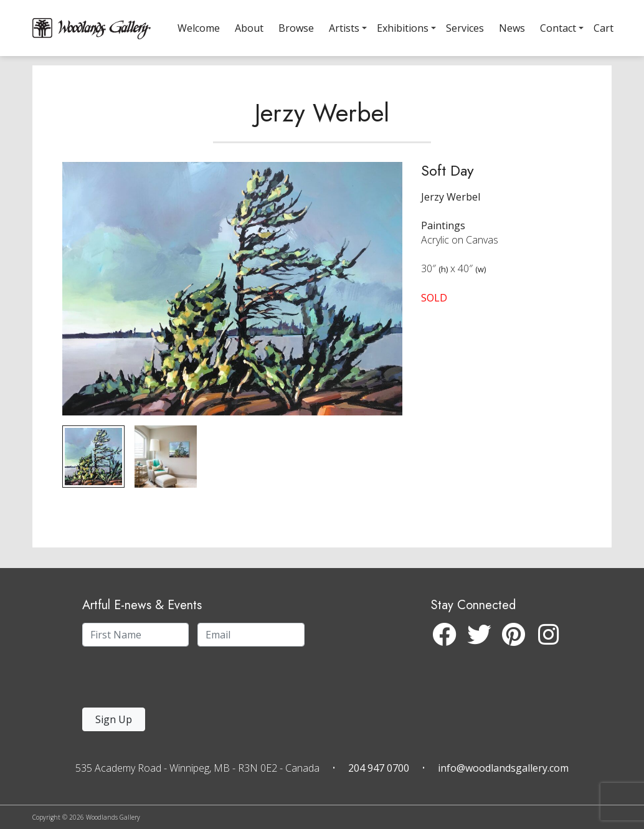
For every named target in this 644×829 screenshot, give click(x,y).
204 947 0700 (379, 768)
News (512, 28)
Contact (558, 28)
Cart (604, 28)
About (249, 28)
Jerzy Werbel (322, 133)
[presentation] (159, 680)
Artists (344, 28)
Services (465, 28)
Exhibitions (403, 28)
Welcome (199, 28)
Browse (296, 28)
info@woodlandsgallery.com (503, 768)
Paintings (443, 246)
